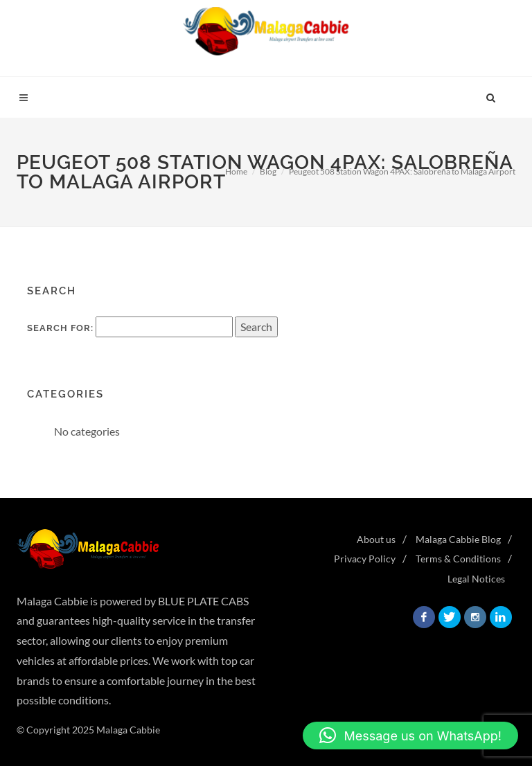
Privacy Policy (365, 559)
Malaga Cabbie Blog (458, 539)
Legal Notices (476, 579)
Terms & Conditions (458, 559)
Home (236, 171)
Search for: (60, 328)
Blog (268, 171)
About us (376, 539)
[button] (411, 736)
